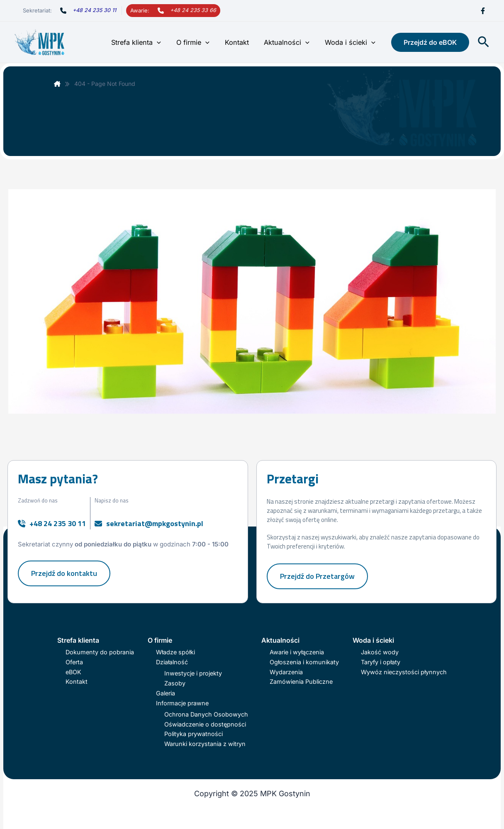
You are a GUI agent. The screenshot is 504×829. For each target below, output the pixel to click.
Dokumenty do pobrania (100, 652)
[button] (430, 42)
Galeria (166, 693)
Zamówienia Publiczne (301, 681)
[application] (165, 42)
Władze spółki (175, 652)
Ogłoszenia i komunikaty (304, 662)
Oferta (74, 662)
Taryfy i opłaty (381, 662)
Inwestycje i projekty (193, 673)
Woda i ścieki (351, 42)
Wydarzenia (286, 672)
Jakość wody (380, 652)
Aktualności (290, 42)
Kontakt (241, 42)
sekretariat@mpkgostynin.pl (155, 523)
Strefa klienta (144, 42)
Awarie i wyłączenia (297, 652)
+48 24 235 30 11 (94, 10)
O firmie (200, 42)
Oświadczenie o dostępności (205, 724)
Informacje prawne (182, 703)
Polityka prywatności (194, 734)
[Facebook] (483, 11)
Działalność (172, 662)
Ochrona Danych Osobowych (206, 714)
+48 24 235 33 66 (193, 10)
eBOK (73, 672)
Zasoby (175, 683)
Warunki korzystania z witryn (205, 744)
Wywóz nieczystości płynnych (404, 672)
